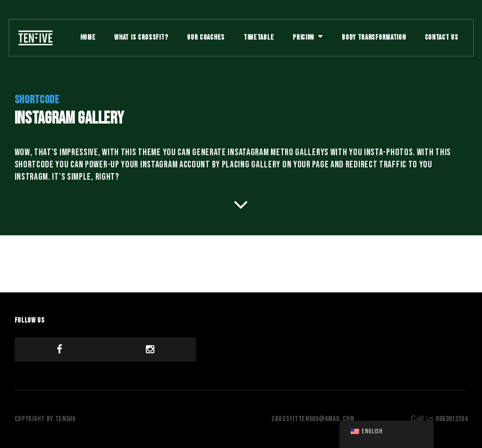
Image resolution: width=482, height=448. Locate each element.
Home (88, 37)
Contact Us (442, 37)
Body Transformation (374, 37)
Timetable (259, 37)
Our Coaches (206, 37)
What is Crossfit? (141, 37)
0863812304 (452, 419)
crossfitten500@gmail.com (313, 419)
